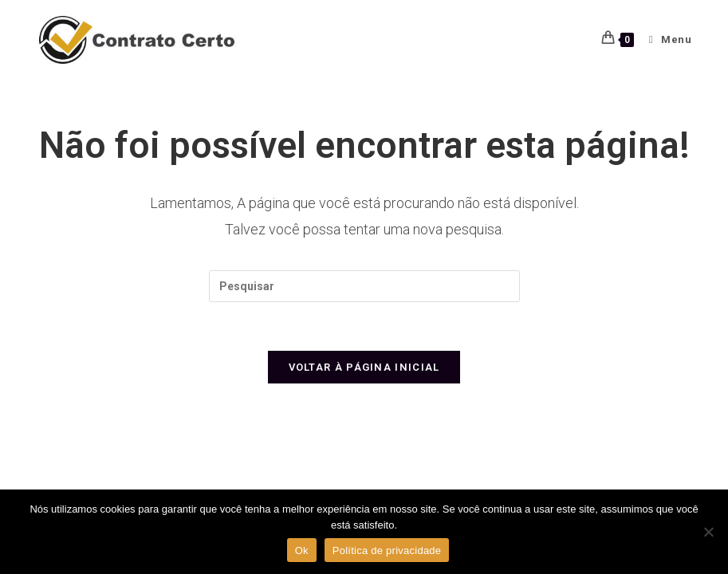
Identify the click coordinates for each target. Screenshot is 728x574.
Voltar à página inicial (364, 367)
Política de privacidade (387, 550)
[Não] (708, 532)
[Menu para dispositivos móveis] (664, 39)
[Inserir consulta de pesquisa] (364, 286)
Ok (302, 550)
